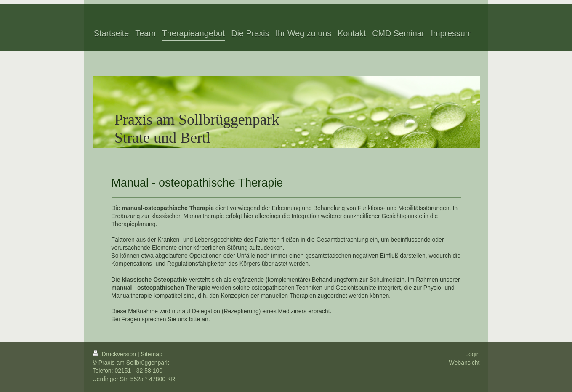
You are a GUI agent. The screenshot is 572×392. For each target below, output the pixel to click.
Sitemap (152, 354)
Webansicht (464, 363)
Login (472, 354)
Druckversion (115, 354)
